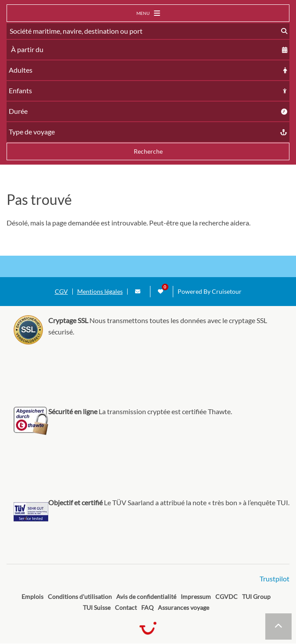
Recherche (148, 151)
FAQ (147, 607)
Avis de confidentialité (146, 596)
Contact (126, 607)
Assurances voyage (184, 607)
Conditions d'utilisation (80, 596)
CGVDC (226, 596)
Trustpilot (275, 579)
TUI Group (256, 596)
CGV (61, 292)
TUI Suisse (97, 607)
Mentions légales (100, 292)
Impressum (196, 596)
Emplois (32, 596)
